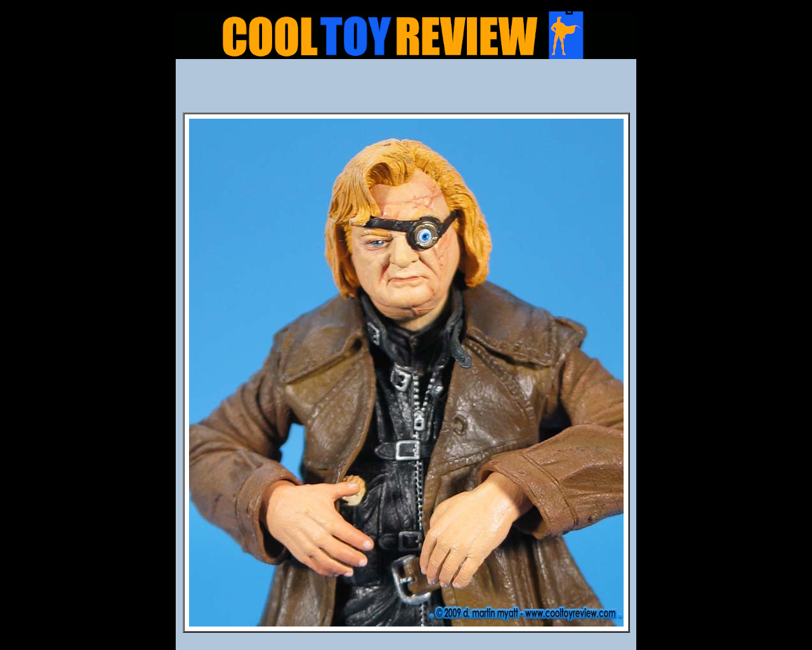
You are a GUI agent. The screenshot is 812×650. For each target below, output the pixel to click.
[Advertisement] (406, 90)
